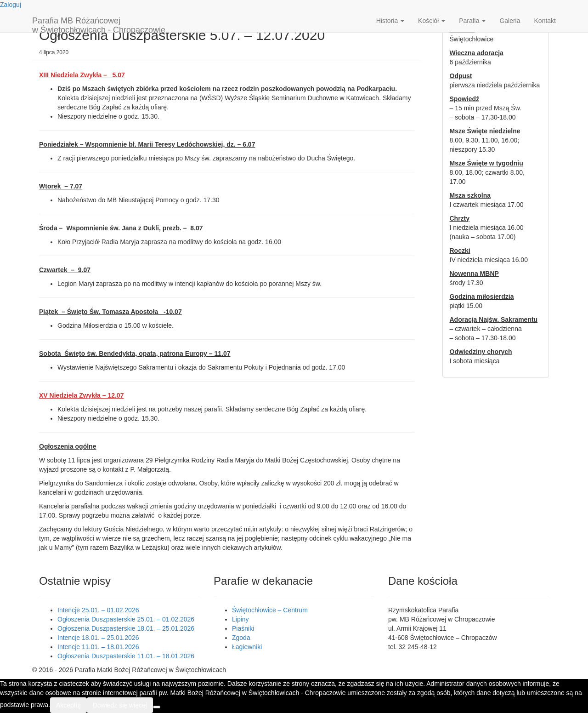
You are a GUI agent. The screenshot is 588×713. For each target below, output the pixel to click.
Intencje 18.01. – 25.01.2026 (98, 638)
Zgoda (241, 638)
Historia (390, 21)
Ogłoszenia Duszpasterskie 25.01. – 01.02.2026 (126, 619)
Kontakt (545, 21)
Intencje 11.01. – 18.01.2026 (98, 647)
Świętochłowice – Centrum (270, 610)
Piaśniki (243, 628)
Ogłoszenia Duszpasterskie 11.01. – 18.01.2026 (126, 656)
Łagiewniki (247, 647)
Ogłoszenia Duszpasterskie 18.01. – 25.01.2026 (126, 628)
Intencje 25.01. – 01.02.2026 (98, 610)
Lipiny (240, 619)
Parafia (472, 21)
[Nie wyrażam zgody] (157, 707)
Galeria (510, 21)
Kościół (432, 21)
